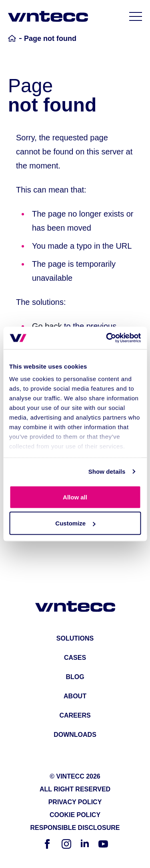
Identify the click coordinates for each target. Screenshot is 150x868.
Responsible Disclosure (75, 828)
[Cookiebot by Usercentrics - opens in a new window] (107, 338)
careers (75, 715)
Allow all (75, 497)
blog (75, 677)
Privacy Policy (75, 802)
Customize (75, 523)
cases (75, 658)
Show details (107, 472)
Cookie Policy (75, 815)
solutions (75, 638)
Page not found (50, 39)
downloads (75, 735)
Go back (47, 326)
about (75, 696)
